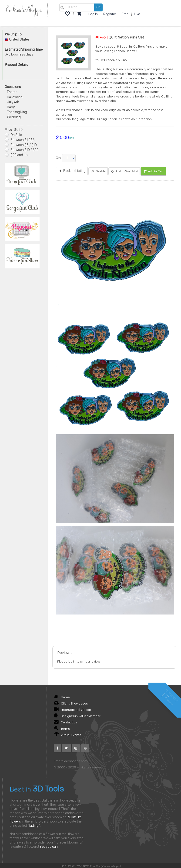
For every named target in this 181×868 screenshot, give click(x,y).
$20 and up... (17, 155)
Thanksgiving (17, 112)
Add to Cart (153, 171)
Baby (11, 107)
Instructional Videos (72, 710)
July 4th (13, 102)
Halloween (15, 97)
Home (62, 697)
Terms (62, 729)
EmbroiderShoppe (24, 10)
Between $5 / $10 (21, 145)
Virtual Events (67, 735)
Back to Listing (72, 171)
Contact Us (66, 723)
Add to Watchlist (124, 171)
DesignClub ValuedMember (77, 716)
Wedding (14, 117)
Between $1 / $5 (20, 140)
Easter (12, 92)
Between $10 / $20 (22, 150)
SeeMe (98, 171)
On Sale (13, 135)
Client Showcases (71, 704)
